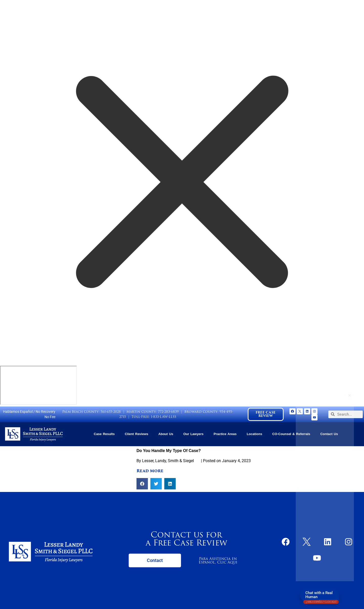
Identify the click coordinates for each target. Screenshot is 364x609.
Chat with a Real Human (321, 596)
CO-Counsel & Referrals (291, 434)
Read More (150, 471)
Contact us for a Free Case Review (186, 539)
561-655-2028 (111, 412)
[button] (142, 484)
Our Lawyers (193, 434)
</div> (38, 385)
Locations (254, 434)
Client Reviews (137, 434)
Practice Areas (225, 434)
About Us (166, 434)
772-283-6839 (168, 412)
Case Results (104, 434)
